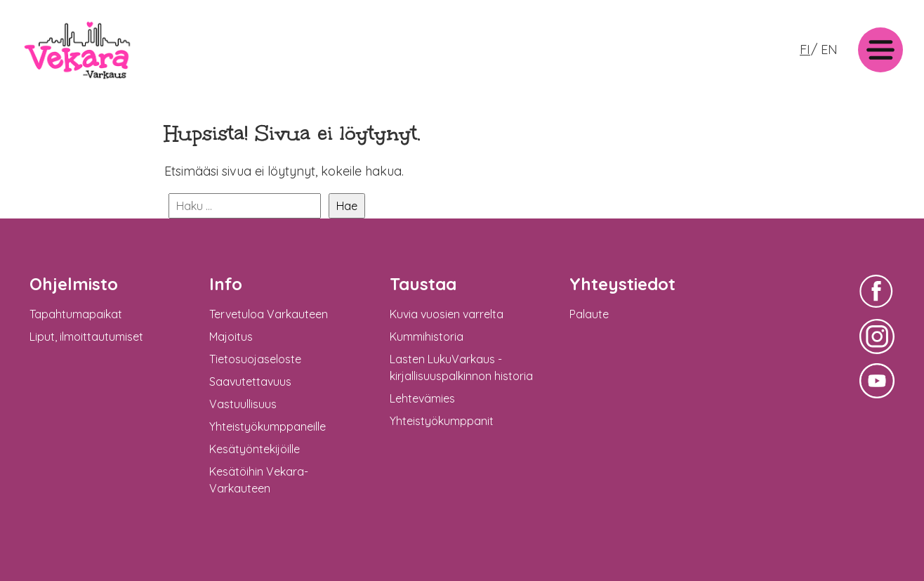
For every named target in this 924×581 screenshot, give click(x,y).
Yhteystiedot (622, 284)
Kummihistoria (427, 337)
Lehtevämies (422, 398)
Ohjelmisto (74, 284)
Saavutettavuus (250, 381)
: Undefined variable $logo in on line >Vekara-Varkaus (77, 83)
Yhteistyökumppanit (442, 421)
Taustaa (423, 284)
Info (226, 284)
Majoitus (231, 337)
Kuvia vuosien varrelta (447, 314)
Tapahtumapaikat (76, 314)
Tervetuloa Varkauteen (269, 314)
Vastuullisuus (243, 404)
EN (829, 50)
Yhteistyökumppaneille (268, 426)
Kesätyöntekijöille (255, 449)
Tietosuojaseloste (255, 359)
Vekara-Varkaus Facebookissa (877, 309)
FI (805, 50)
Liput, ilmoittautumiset (86, 337)
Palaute (589, 314)
